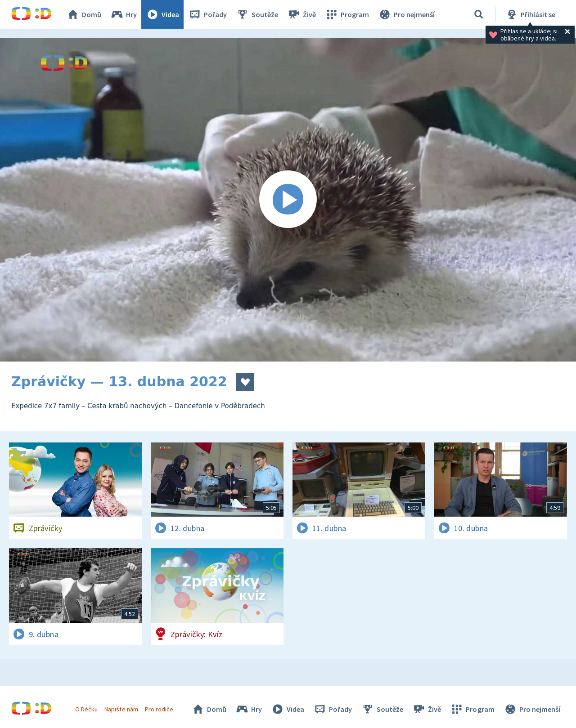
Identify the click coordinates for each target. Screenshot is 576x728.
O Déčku (86, 709)
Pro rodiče (159, 709)
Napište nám (121, 709)
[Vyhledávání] (479, 14)
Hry (124, 14)
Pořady (207, 14)
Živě (301, 14)
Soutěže (257, 14)
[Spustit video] (288, 200)
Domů (84, 14)
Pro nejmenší (406, 14)
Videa (162, 14)
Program (347, 14)
